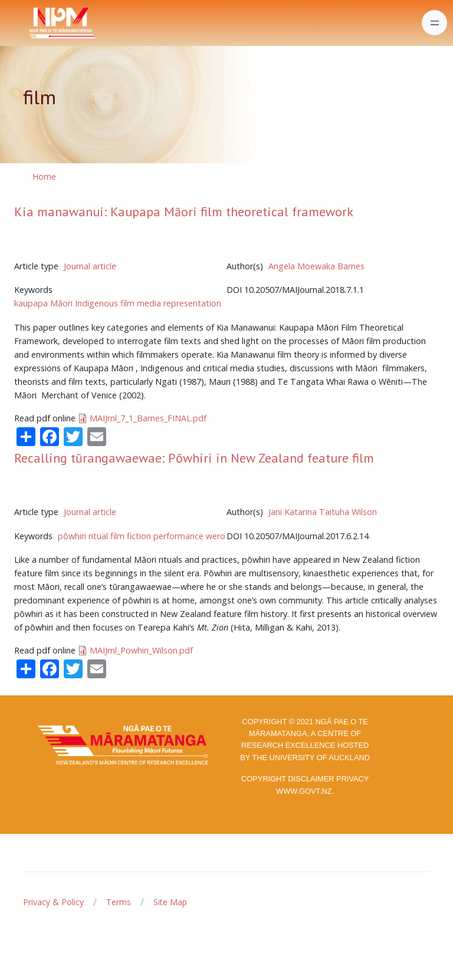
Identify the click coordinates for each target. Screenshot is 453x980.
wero (216, 536)
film (127, 303)
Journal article (90, 266)
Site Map (170, 902)
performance (178, 536)
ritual (98, 536)
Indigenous (96, 303)
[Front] (33, 23)
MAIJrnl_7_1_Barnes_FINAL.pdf (148, 418)
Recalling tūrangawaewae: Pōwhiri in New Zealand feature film (194, 458)
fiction (139, 536)
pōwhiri (72, 536)
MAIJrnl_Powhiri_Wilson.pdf (141, 650)
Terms (119, 902)
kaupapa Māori (43, 303)
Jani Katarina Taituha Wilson (323, 512)
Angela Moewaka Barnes (316, 266)
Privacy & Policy (53, 902)
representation (192, 303)
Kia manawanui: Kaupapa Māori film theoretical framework (184, 212)
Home (44, 176)
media (149, 303)
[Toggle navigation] (434, 23)
